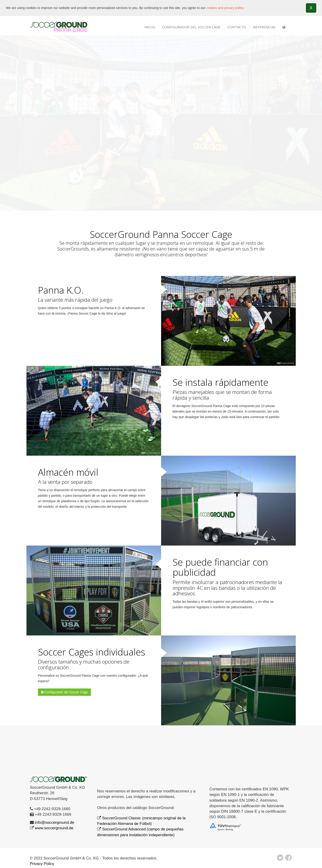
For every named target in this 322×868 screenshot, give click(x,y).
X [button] (311, 8)
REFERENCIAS (264, 27)
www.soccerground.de (54, 828)
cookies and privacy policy (225, 8)
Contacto (237, 27)
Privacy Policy (42, 864)
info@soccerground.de (54, 822)
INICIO (150, 27)
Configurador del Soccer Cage (191, 27)
